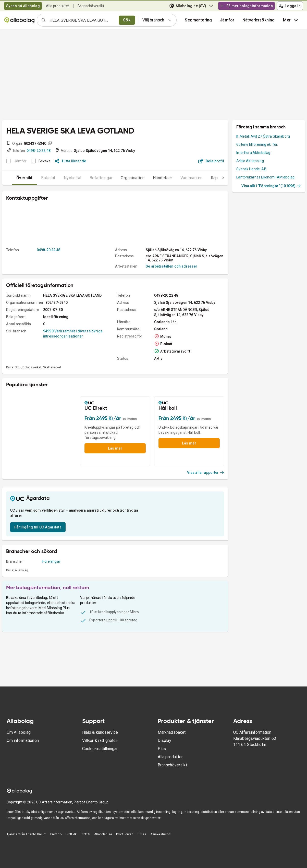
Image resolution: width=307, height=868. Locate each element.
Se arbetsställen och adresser (171, 266)
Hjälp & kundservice (100, 732)
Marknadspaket (172, 732)
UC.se (142, 834)
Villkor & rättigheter (100, 740)
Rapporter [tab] (210, 178)
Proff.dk (71, 834)
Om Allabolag (19, 732)
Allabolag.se (103, 834)
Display (165, 740)
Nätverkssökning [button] (259, 20)
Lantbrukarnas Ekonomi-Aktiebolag (265, 177)
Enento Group (97, 802)
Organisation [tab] (122, 178)
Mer (291, 20)
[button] (227, 20)
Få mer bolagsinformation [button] (246, 6)
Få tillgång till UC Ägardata (38, 527)
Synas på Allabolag (23, 6)
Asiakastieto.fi (161, 834)
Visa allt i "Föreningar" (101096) (271, 186)
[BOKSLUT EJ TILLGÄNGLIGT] (15, 161)
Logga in (290, 6)
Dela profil (211, 161)
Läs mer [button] (115, 448)
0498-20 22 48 (39, 151)
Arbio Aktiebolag (250, 161)
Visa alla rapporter (206, 473)
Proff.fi (85, 834)
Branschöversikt (91, 6)
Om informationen (23, 740)
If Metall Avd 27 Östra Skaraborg (263, 136)
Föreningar (51, 561)
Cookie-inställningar (100, 749)
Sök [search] (127, 20)
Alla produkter (58, 6)
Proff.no (56, 834)
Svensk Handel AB (251, 169)
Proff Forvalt (125, 834)
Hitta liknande (71, 161)
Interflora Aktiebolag (253, 153)
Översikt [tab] (14, 178)
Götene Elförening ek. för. (257, 144)
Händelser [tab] (152, 178)
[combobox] (82, 20)
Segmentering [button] (198, 20)
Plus (162, 749)
